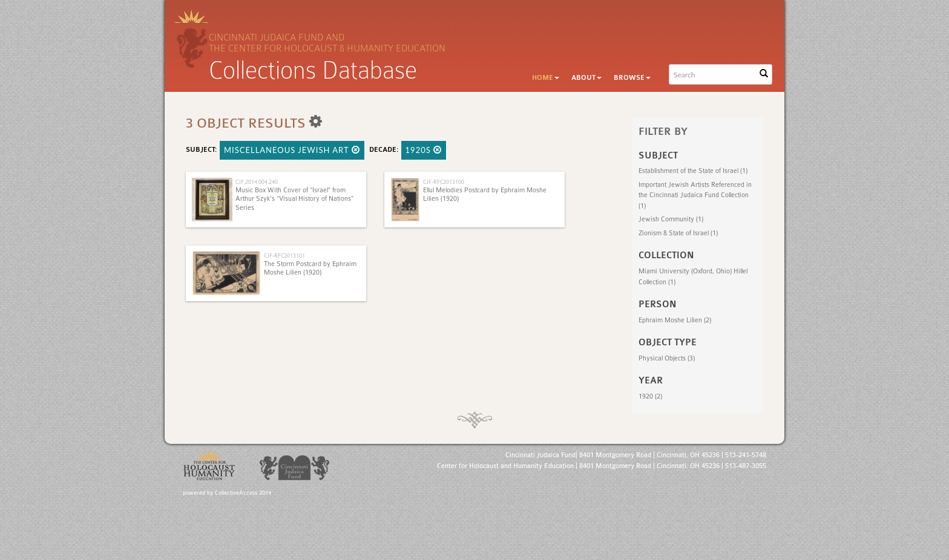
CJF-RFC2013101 (284, 256)
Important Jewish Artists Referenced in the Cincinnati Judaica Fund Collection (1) (695, 195)
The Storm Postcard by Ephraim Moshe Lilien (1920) (310, 268)
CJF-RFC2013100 (444, 182)
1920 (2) (650, 396)
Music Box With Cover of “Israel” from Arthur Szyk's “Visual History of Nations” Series (294, 199)
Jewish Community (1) (671, 219)
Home (546, 78)
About (586, 78)
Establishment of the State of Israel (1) (693, 171)
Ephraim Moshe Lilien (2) (675, 320)
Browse (632, 78)
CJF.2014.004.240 (257, 182)
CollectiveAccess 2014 (243, 493)
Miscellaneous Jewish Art (292, 150)
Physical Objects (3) (667, 358)
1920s (424, 150)
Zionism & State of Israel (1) (678, 233)
